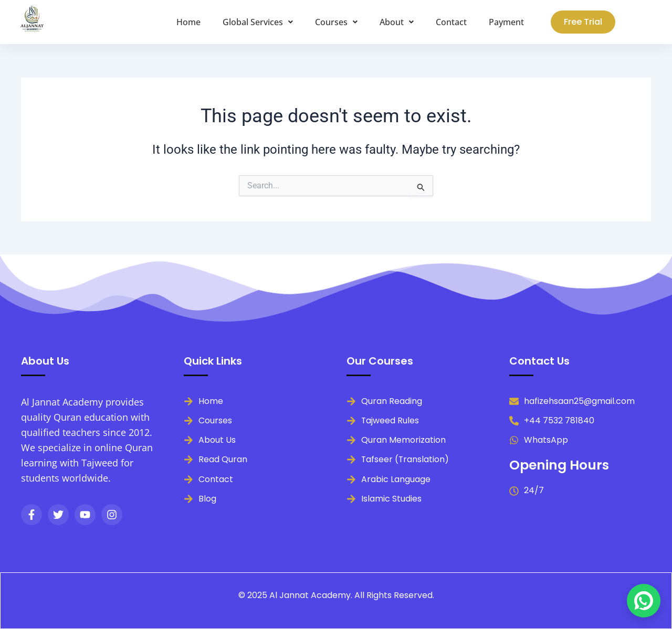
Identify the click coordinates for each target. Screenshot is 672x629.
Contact (451, 22)
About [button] (397, 22)
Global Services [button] (258, 22)
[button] (258, 22)
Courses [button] (336, 22)
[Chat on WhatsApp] (644, 601)
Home (188, 22)
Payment (506, 22)
